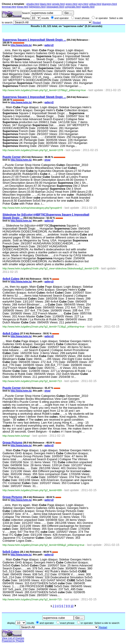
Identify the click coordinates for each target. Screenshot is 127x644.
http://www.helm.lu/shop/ (16, 436)
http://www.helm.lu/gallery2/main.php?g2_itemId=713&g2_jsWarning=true (43, 327)
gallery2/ (49, 45)
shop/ (47, 160)
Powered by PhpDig (13, 641)
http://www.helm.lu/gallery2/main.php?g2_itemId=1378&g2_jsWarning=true (44, 90)
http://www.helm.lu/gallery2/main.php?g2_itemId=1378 (33, 150)
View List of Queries (13, 638)
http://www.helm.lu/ (21, 45)
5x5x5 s (11, 552)
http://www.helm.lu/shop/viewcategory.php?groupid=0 (32, 208)
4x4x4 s (11, 279)
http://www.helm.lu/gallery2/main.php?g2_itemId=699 (32, 490)
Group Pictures (12, 443)
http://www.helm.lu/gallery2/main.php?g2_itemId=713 (32, 381)
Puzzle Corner (12, 157)
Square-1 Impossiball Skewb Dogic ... (34, 40)
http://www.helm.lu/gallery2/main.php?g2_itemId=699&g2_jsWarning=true (43, 545)
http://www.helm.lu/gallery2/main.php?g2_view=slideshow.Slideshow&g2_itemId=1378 (50, 268)
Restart (97, 22)
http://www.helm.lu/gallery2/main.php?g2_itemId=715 (32, 599)
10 (72, 606)
